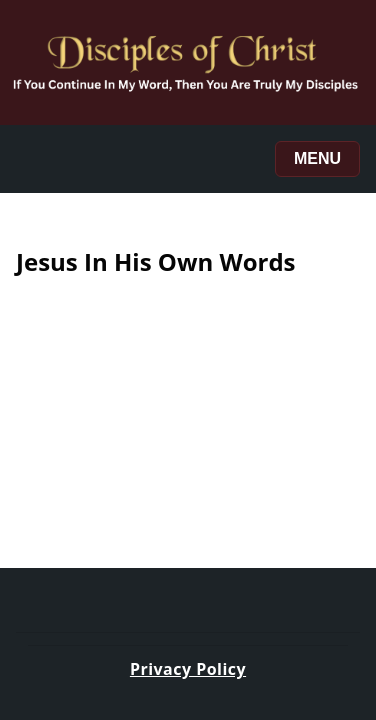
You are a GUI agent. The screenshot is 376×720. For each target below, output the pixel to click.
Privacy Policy (188, 669)
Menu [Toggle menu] (317, 158)
